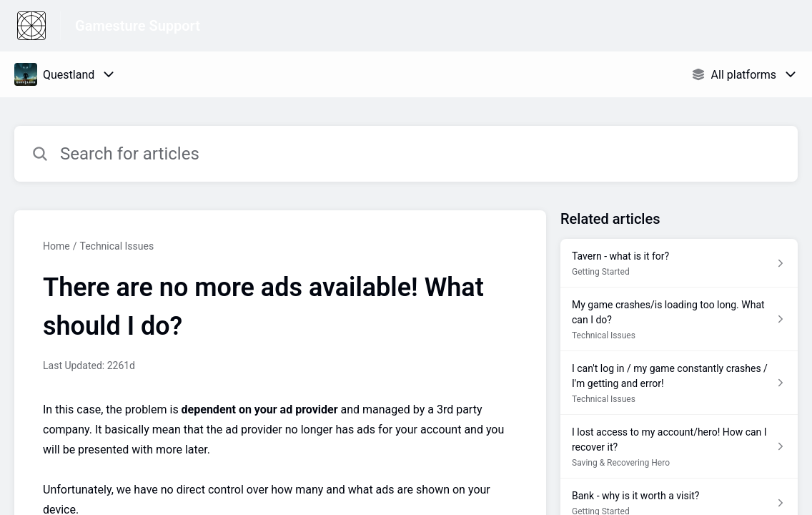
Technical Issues (117, 246)
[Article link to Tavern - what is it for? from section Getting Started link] (679, 263)
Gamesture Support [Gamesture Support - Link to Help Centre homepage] (138, 26)
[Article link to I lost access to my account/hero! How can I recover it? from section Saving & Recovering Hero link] (679, 447)
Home (56, 246)
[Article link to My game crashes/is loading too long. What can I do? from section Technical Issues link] (679, 319)
